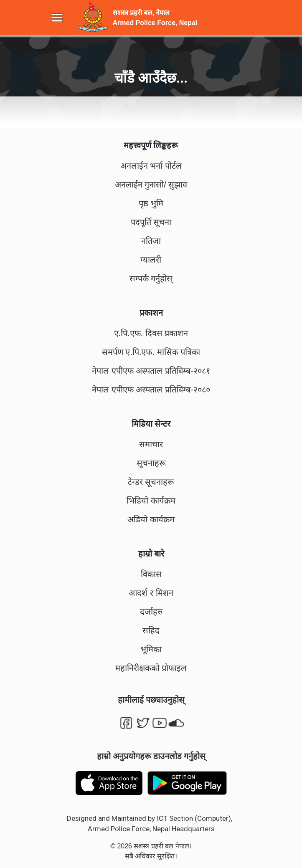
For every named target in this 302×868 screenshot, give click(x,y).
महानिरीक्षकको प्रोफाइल (151, 668)
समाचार (151, 444)
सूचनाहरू (151, 463)
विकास (151, 574)
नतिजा (151, 241)
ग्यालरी (151, 260)
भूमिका (151, 649)
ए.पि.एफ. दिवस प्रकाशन (151, 333)
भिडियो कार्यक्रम (151, 501)
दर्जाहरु (151, 612)
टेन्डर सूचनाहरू (151, 482)
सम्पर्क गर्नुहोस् (151, 278)
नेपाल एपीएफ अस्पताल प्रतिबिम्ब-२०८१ (151, 371)
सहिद (151, 630)
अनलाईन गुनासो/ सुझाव (151, 185)
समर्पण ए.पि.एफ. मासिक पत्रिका (151, 352)
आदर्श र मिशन (151, 593)
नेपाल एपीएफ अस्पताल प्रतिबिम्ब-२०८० (151, 390)
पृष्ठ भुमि (151, 203)
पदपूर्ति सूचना (151, 222)
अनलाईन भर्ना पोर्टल (151, 166)
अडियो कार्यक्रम (151, 519)
